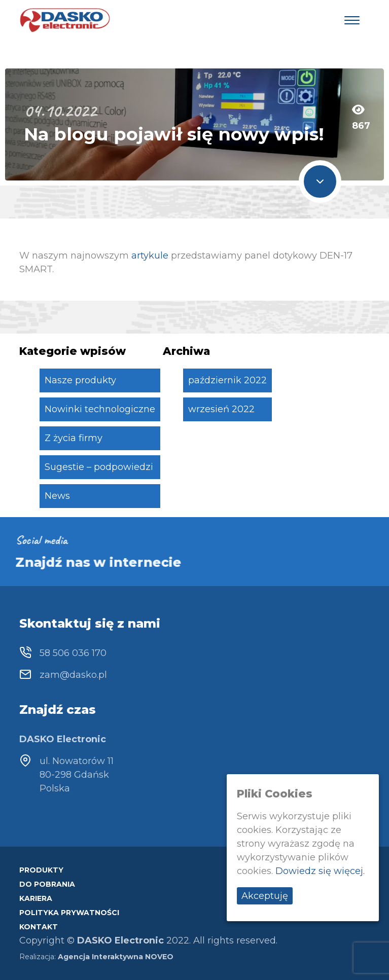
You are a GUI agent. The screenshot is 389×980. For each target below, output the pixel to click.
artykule (150, 256)
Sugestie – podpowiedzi (99, 467)
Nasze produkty (80, 380)
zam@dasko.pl (73, 675)
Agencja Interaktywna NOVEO (116, 957)
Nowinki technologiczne (100, 409)
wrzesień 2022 (221, 409)
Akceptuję (265, 896)
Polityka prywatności (69, 913)
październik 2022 (227, 380)
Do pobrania (47, 884)
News (57, 496)
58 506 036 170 (73, 653)
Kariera (36, 898)
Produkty (41, 870)
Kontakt (39, 927)
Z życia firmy (74, 438)
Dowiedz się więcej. (320, 871)
